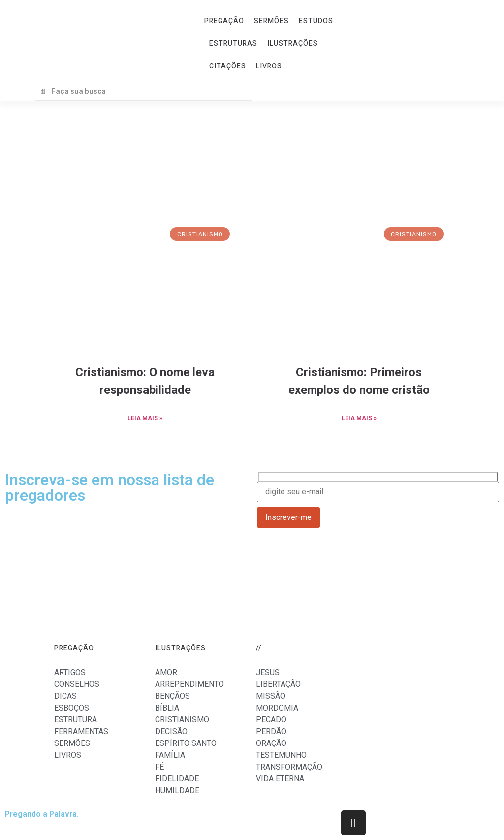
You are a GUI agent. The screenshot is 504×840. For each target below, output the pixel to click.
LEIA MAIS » (145, 418)
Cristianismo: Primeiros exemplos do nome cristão (359, 381)
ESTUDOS (316, 21)
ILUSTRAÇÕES (293, 44)
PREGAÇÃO (224, 21)
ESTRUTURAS (233, 44)
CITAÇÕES (228, 66)
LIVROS (269, 66)
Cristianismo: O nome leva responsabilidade (145, 381)
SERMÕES (271, 21)
